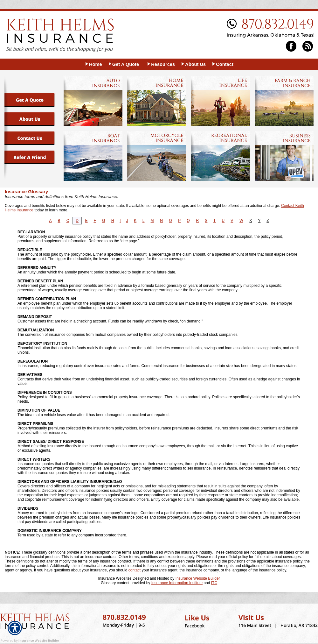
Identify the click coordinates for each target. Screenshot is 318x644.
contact (135, 570)
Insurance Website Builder (198, 578)
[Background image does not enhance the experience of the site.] (93, 64)
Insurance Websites (115, 578)
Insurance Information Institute (177, 583)
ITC (214, 583)
